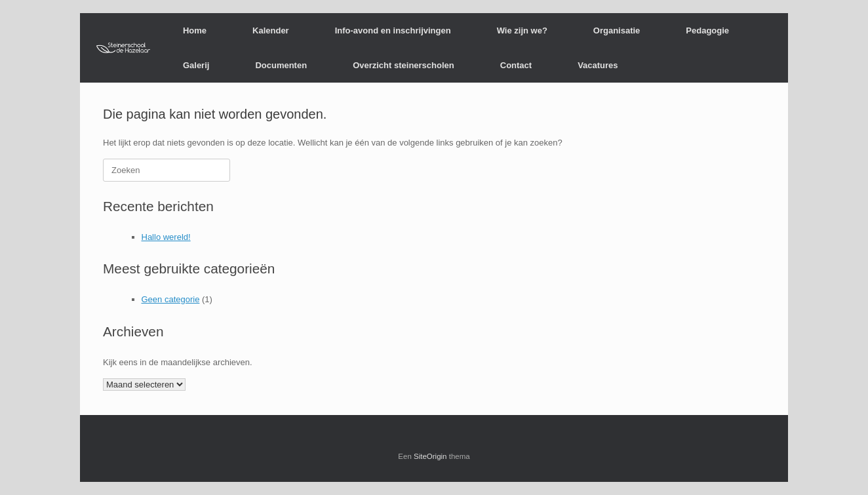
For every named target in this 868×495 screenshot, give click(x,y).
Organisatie (617, 30)
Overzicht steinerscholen (404, 65)
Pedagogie (707, 30)
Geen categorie (171, 299)
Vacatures (598, 65)
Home (195, 30)
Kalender (271, 30)
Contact (516, 65)
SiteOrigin (430, 456)
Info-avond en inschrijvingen (393, 30)
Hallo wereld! (166, 237)
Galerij (196, 65)
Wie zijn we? (522, 30)
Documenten (281, 65)
